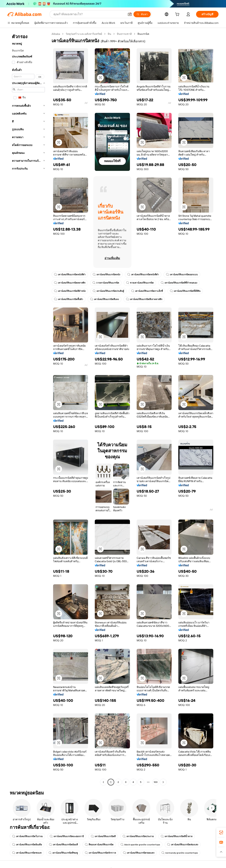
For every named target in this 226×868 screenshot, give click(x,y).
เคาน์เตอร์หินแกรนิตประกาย (138, 836)
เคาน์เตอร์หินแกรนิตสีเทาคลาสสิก (144, 299)
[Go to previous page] (103, 782)
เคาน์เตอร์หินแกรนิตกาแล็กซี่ (147, 291)
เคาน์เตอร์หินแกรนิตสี (103, 836)
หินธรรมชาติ (124, 34)
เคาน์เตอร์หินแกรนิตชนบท (27, 853)
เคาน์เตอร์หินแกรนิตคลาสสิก (70, 283)
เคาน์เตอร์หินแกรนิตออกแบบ (182, 275)
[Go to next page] (163, 782)
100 (156, 782)
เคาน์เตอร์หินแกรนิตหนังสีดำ (70, 275)
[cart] (178, 15)
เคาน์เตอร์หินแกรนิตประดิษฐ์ (108, 291)
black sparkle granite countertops (140, 845)
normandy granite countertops (180, 853)
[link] (221, 832)
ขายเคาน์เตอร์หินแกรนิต (140, 283)
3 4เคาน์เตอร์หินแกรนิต (106, 283)
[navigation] (28, 408)
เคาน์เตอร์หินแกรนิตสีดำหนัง (70, 291)
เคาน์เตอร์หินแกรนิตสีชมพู (63, 853)
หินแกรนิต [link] (143, 34)
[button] (130, 14)
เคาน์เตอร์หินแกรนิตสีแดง (104, 299)
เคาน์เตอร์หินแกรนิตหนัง (106, 275)
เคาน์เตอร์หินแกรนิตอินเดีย (27, 845)
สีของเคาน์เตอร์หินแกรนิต (99, 845)
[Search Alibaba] (89, 14)
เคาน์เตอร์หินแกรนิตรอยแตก (139, 853)
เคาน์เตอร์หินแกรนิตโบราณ (27, 836)
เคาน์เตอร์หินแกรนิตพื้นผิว (69, 299)
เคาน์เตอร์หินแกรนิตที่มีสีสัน (185, 291)
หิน (109, 34)
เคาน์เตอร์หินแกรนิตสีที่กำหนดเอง (179, 283)
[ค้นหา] (142, 14)
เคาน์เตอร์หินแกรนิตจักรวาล (100, 853)
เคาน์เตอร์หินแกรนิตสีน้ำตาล (177, 836)
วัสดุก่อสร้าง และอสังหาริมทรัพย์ (84, 34)
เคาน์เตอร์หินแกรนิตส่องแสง (183, 845)
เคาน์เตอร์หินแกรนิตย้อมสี (63, 845)
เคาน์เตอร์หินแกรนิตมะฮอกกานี (67, 836)
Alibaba (56, 34)
